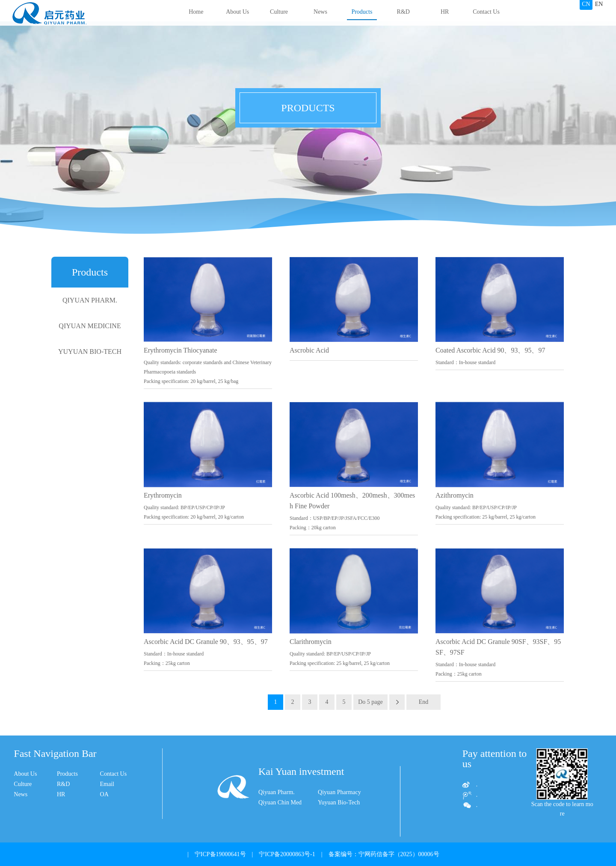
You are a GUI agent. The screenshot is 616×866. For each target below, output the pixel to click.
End (424, 702)
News (320, 12)
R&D (403, 12)
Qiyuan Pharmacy (339, 816)
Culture (279, 12)
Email (56, 784)
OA (53, 794)
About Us (237, 12)
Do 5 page (370, 702)
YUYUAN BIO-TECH (90, 351)
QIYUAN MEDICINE (90, 326)
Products (362, 12)
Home (196, 12)
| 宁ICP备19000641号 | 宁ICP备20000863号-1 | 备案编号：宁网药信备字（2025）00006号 (310, 854)
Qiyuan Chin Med (280, 826)
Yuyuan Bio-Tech (339, 826)
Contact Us (486, 12)
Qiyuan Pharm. (277, 816)
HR (445, 12)
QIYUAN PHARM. (90, 300)
